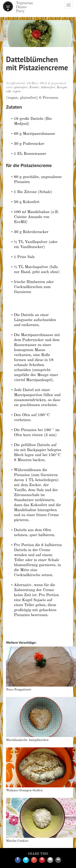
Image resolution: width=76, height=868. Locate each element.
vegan (17, 91)
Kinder (34, 87)
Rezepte (62, 87)
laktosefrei (48, 87)
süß (8, 91)
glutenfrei (21, 87)
